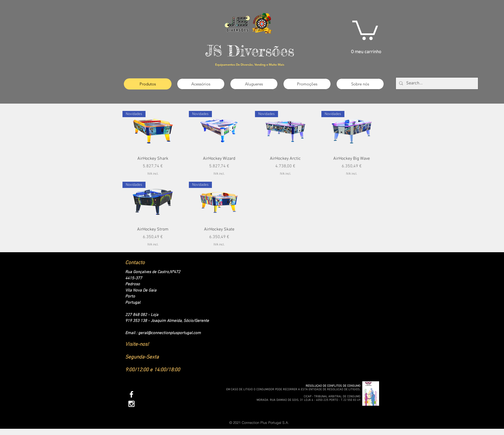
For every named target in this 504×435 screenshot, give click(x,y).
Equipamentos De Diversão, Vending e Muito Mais (250, 65)
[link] (365, 29)
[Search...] (436, 83)
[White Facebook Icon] (131, 394)
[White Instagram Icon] (131, 404)
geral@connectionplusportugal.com (169, 333)
